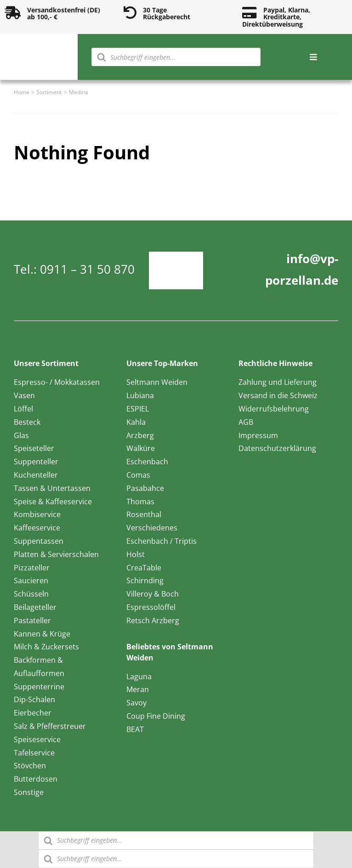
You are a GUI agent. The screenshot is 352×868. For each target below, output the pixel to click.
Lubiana (140, 395)
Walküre (141, 448)
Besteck (27, 422)
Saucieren (31, 581)
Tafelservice (34, 753)
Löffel (23, 409)
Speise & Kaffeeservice (53, 502)
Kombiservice (37, 514)
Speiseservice (37, 739)
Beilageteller (35, 607)
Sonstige (29, 792)
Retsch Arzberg (153, 620)
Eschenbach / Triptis (162, 541)
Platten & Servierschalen (56, 554)
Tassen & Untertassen (52, 488)
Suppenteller (36, 462)
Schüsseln (31, 594)
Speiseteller (34, 448)
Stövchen (30, 766)
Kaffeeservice (37, 528)
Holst (136, 554)
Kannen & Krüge (42, 634)
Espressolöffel (151, 607)
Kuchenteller (36, 475)
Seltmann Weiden (157, 382)
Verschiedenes (152, 528)
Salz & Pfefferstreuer (50, 726)
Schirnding (145, 581)
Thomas (140, 502)
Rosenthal (144, 514)
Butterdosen (36, 779)
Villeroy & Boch (153, 594)
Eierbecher (33, 713)
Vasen (24, 395)
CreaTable (144, 568)
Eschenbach (147, 462)
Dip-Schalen (34, 699)
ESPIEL (138, 409)
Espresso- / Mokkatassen (57, 382)
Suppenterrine (39, 687)
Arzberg (140, 435)
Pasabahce (145, 488)
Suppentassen (39, 541)
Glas (21, 435)
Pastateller (32, 620)
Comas (138, 475)
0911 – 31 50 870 (87, 269)
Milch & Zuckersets (46, 647)
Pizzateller (32, 568)
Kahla (136, 422)
